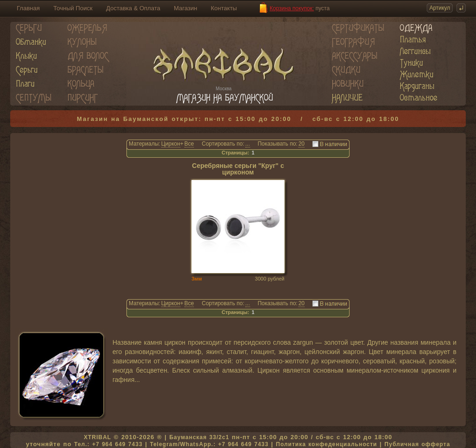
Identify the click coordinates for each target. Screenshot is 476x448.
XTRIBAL (97, 437)
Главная (28, 8)
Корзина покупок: (292, 8)
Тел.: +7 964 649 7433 (108, 444)
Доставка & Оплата (133, 8)
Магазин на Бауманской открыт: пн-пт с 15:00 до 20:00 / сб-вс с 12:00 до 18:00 (238, 119)
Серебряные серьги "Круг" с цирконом (238, 169)
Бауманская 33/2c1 (199, 437)
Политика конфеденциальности (327, 444)
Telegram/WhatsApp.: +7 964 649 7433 (209, 444)
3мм (197, 279)
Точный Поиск (73, 8)
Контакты (224, 8)
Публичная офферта (417, 444)
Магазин (185, 8)
